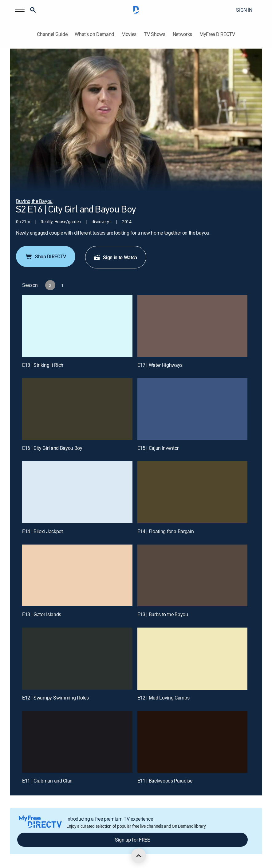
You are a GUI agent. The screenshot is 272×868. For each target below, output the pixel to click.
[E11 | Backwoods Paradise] (193, 742)
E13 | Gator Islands (42, 614)
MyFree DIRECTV (217, 34)
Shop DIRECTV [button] (45, 256)
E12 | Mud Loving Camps (164, 698)
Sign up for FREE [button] (132, 840)
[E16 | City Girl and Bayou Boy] (77, 409)
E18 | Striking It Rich (43, 365)
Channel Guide (52, 34)
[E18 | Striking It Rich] (77, 326)
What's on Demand (94, 34)
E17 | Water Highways (160, 365)
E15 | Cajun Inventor (158, 448)
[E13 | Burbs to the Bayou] (193, 576)
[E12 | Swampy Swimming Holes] (77, 659)
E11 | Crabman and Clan (47, 781)
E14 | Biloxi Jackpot (43, 531)
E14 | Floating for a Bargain (166, 531)
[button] (20, 10)
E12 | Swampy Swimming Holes (55, 698)
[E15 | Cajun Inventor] (193, 409)
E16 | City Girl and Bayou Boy (52, 448)
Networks (182, 34)
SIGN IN (244, 10)
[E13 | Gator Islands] (77, 576)
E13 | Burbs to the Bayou (163, 614)
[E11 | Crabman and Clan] (77, 742)
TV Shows (154, 34)
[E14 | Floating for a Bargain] (193, 492)
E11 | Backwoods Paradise (165, 781)
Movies (129, 34)
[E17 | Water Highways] (193, 326)
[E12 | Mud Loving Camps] (193, 659)
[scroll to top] (139, 856)
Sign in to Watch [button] (115, 257)
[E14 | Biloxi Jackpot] (77, 492)
